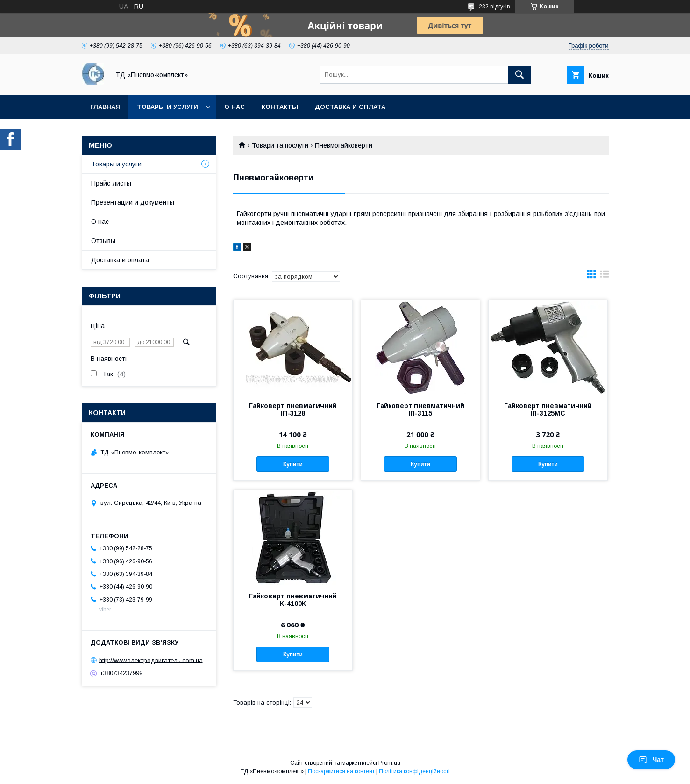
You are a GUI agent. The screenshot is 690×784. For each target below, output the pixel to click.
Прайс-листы (111, 183)
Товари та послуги (280, 145)
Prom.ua (389, 763)
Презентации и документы (133, 202)
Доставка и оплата (350, 107)
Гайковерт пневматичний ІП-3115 (420, 410)
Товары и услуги (167, 107)
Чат (651, 760)
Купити (293, 464)
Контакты (280, 107)
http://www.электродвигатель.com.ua (151, 660)
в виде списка (605, 276)
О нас (235, 107)
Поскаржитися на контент (341, 771)
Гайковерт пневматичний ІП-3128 (293, 410)
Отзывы (103, 241)
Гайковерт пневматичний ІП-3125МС (548, 410)
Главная (105, 107)
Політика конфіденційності (414, 771)
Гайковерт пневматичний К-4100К (293, 600)
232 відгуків (494, 7)
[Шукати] (519, 75)
